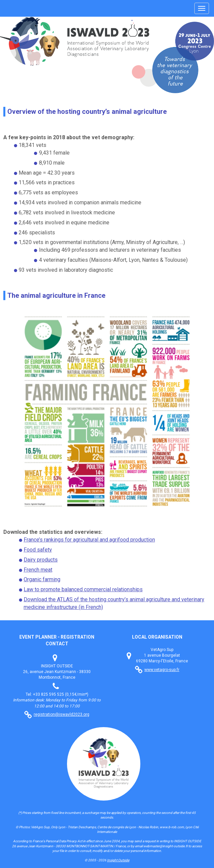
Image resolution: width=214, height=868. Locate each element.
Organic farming (42, 579)
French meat (38, 570)
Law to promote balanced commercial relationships (83, 589)
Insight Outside (118, 860)
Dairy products (41, 560)
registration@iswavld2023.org (61, 714)
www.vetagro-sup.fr (162, 670)
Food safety (38, 550)
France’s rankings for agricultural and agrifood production (89, 540)
